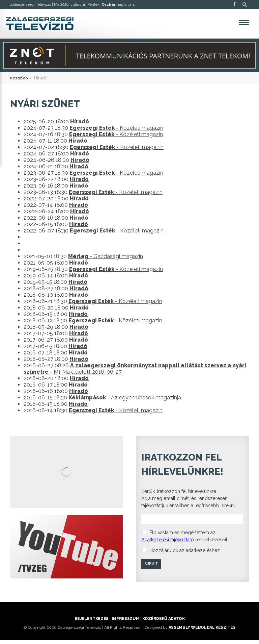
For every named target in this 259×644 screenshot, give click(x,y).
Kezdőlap (20, 82)
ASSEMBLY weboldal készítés (202, 631)
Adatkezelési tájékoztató (168, 543)
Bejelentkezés (92, 623)
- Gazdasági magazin (106, 260)
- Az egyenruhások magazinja (125, 402)
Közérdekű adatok (163, 623)
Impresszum (125, 623)
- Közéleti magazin (116, 132)
